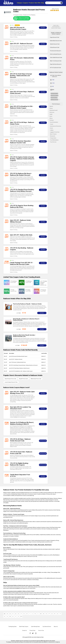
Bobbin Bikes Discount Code (56, 41)
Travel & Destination (54, 122)
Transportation (53, 138)
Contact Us (24, 630)
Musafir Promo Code (23, 379)
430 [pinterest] (53, 86)
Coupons (25, 3)
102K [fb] (53, 80)
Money (51, 118)
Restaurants (53, 136)
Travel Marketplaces (54, 140)
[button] (61, 3)
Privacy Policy (32, 630)
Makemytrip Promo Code (36, 379)
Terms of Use (41, 630)
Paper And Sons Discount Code (56, 64)
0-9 (21, 616)
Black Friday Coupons (24, 627)
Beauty (51, 108)
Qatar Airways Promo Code (10, 379)
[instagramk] (36, 633)
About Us (56, 627)
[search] (52, 3)
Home (51, 116)
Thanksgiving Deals (12, 627)
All (5, 614)
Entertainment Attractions (56, 126)
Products (31, 3)
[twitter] (33, 633)
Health (51, 114)
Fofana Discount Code (55, 47)
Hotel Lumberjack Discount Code (56, 54)
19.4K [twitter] (53, 83)
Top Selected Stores (47, 627)
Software (52, 120)
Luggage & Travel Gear (55, 132)
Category (20, 3)
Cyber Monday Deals (35, 627)
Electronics (52, 112)
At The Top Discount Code (55, 68)
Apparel (51, 106)
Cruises (52, 124)
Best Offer (38, 3)
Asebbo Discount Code (55, 44)
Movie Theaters (53, 134)
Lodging (52, 130)
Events (51, 128)
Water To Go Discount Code (56, 61)
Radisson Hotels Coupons (56, 28)
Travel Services (53, 142)
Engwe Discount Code (55, 37)
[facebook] (30, 633)
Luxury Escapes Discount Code (11, 382)
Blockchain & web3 (54, 110)
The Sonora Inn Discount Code (56, 51)
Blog (43, 3)
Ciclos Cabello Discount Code (56, 58)
